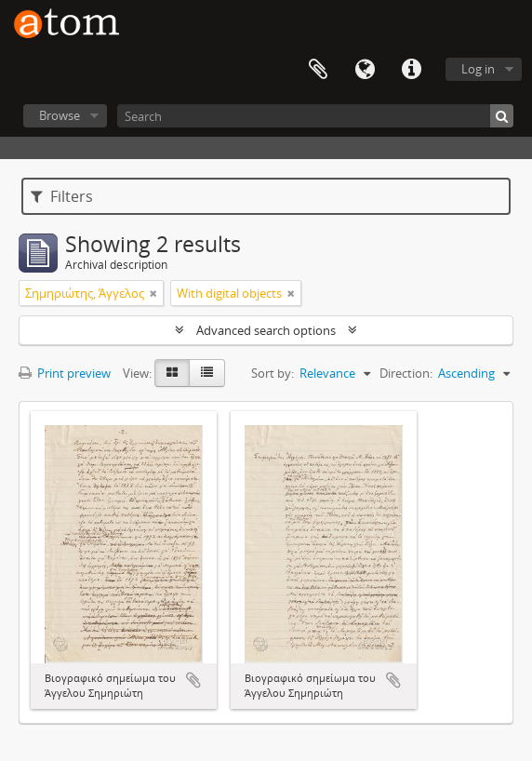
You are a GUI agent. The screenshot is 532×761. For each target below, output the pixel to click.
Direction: (406, 373)
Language (365, 70)
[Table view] (207, 373)
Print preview (65, 373)
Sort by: (273, 373)
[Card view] (172, 373)
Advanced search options (266, 330)
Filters (62, 196)
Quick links (411, 70)
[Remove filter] (153, 293)
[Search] (315, 116)
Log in (478, 69)
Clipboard (318, 70)
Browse (60, 115)
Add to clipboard (193, 680)
